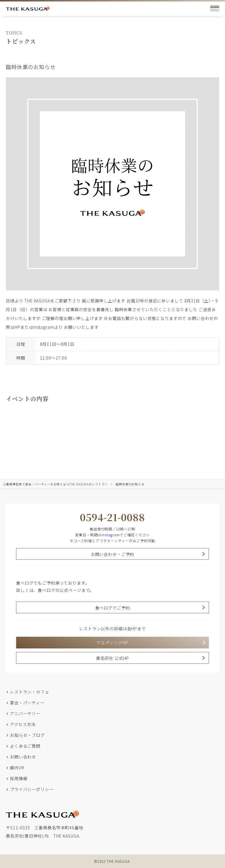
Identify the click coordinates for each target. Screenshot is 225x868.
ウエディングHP (112, 643)
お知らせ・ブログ (27, 735)
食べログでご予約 (113, 608)
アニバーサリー (25, 713)
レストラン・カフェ (30, 692)
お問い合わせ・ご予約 (112, 554)
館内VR (17, 768)
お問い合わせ (23, 757)
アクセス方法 (23, 724)
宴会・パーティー (27, 703)
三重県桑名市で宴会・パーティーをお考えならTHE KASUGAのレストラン (55, 484)
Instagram (111, 535)
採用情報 (19, 778)
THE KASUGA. (119, 861)
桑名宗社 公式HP (113, 658)
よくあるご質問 (25, 746)
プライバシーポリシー (32, 789)
